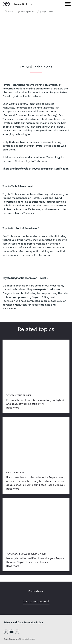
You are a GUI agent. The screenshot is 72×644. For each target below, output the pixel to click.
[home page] (6, 3)
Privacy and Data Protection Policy (23, 622)
